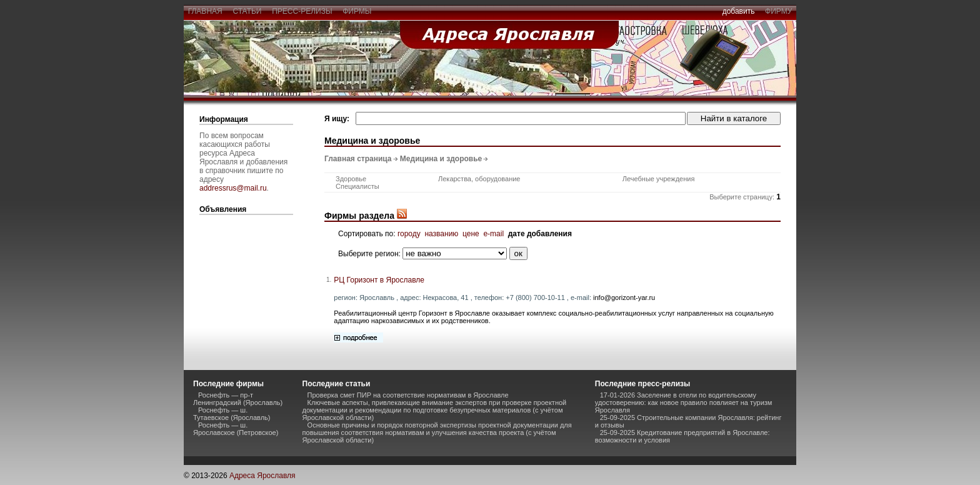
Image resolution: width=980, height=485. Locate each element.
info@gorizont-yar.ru (624, 297)
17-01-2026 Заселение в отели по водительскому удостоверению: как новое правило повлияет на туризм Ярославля (684, 402)
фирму (778, 11)
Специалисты (357, 186)
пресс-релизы (302, 11)
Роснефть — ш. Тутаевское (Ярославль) (232, 414)
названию (441, 234)
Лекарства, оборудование (479, 179)
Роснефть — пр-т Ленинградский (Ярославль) (238, 399)
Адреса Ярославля (262, 476)
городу (409, 234)
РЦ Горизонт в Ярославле (379, 280)
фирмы (357, 11)
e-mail (493, 234)
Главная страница (358, 159)
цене (471, 234)
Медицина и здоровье (441, 159)
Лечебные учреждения (659, 179)
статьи (247, 11)
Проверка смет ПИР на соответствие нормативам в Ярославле (408, 395)
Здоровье (351, 179)
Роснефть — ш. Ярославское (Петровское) (236, 429)
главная (205, 11)
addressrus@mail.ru (233, 188)
